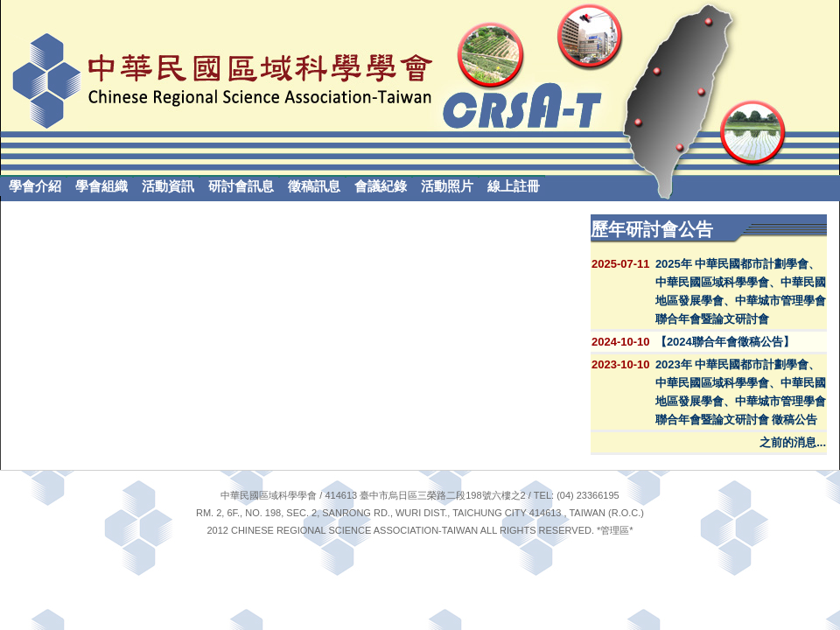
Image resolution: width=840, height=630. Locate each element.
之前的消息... (793, 442)
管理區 (615, 530)
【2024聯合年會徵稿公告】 (725, 342)
